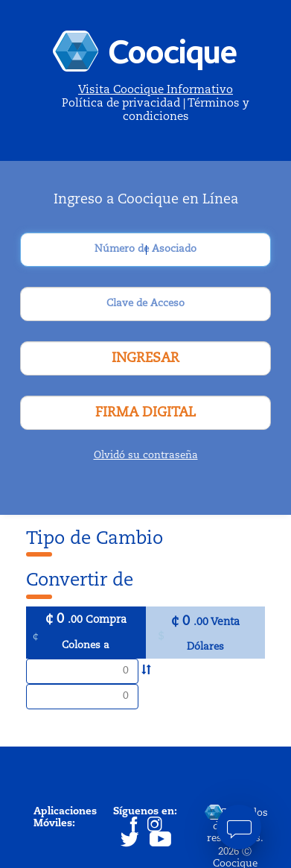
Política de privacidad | (125, 103)
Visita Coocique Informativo (156, 90)
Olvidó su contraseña (146, 456)
